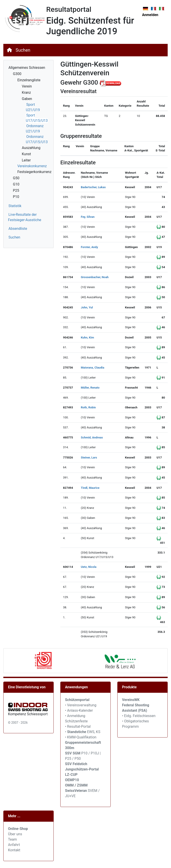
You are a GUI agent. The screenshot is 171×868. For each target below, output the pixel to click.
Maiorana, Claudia (93, 368)
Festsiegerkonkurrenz (34, 172)
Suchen (23, 50)
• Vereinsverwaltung (81, 705)
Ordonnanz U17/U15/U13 (37, 139)
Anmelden (150, 15)
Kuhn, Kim (87, 337)
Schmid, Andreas (92, 437)
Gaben (27, 99)
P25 (16, 191)
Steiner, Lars (89, 457)
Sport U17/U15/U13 (37, 118)
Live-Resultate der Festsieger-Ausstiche (25, 217)
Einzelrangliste (29, 80)
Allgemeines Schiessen (27, 68)
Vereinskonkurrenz (32, 166)
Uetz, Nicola (89, 567)
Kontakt (14, 850)
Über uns (15, 834)
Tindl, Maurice (90, 488)
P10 (16, 197)
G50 (16, 178)
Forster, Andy (89, 247)
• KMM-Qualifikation (81, 737)
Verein (27, 86)
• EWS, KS (83, 732)
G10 (16, 184)
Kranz (26, 93)
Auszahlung (31, 148)
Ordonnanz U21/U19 (35, 129)
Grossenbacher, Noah (95, 277)
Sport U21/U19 (33, 107)
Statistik (15, 206)
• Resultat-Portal (78, 726)
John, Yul (87, 307)
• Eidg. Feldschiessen (139, 716)
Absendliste (18, 229)
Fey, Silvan (88, 217)
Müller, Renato (90, 388)
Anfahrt (14, 845)
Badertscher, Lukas (93, 187)
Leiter (26, 160)
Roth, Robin (88, 407)
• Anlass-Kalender (79, 710)
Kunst (26, 154)
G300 (17, 74)
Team (12, 839)
